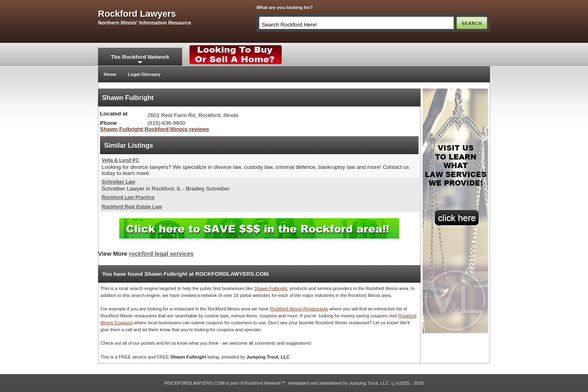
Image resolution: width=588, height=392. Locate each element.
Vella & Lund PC (120, 160)
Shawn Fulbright (271, 288)
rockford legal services (161, 254)
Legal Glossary (144, 74)
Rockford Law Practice (128, 197)
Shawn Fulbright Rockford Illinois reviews (155, 129)
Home (110, 74)
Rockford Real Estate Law (132, 207)
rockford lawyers (137, 14)
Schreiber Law (118, 182)
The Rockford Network (140, 57)
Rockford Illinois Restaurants (299, 309)
